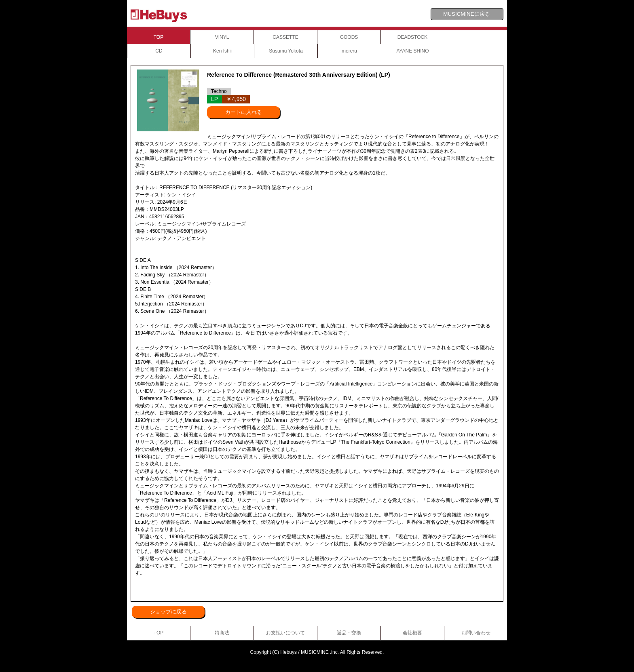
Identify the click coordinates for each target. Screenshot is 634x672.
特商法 (222, 633)
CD (159, 51)
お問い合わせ (476, 633)
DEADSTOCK (412, 37)
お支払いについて (285, 633)
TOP (158, 37)
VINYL (222, 37)
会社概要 (412, 633)
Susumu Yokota (286, 51)
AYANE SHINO (412, 51)
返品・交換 (349, 633)
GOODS (349, 37)
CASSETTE (285, 37)
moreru (349, 51)
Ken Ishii (222, 51)
